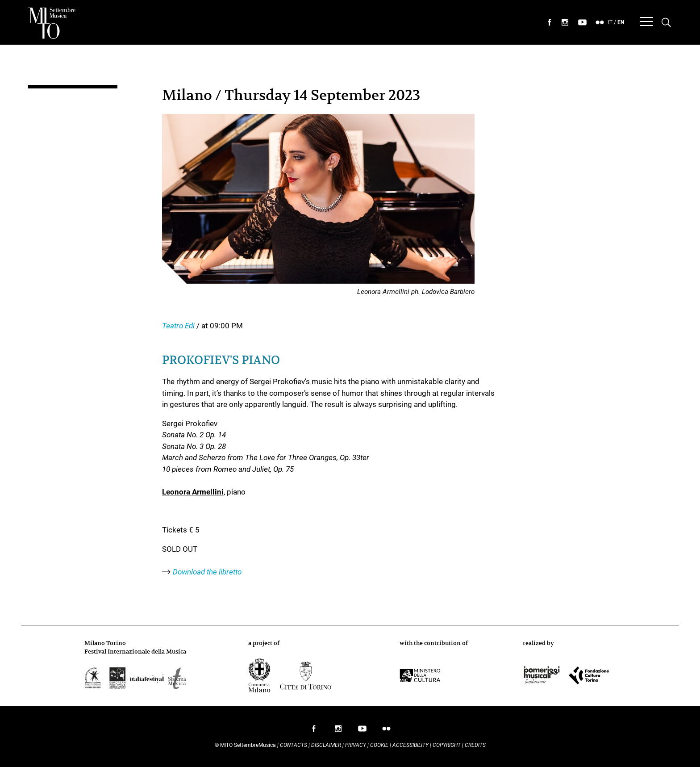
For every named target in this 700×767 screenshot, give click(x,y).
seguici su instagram (565, 23)
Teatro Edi (179, 326)
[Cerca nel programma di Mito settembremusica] (666, 23)
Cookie (379, 745)
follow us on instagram (338, 731)
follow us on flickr (386, 731)
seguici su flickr (600, 23)
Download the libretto (207, 572)
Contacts (294, 745)
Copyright (447, 745)
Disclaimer (326, 745)
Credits (475, 745)
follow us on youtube (362, 731)
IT (610, 22)
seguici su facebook (550, 23)
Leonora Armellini (193, 492)
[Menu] (646, 23)
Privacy (356, 745)
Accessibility (411, 745)
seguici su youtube (583, 23)
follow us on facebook (314, 731)
